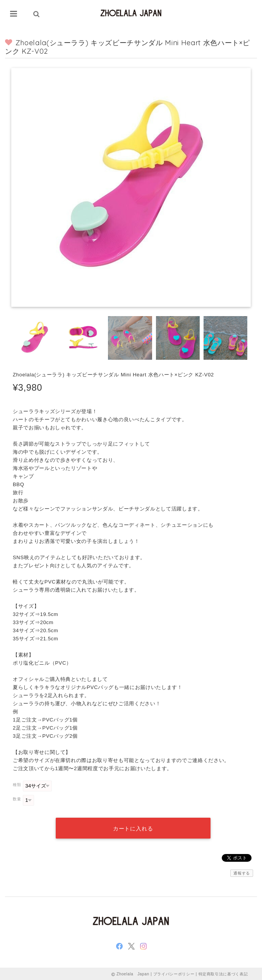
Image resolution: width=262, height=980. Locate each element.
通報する (242, 872)
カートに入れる (133, 828)
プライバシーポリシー (174, 973)
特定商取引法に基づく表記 (223, 973)
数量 (17, 799)
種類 (17, 785)
